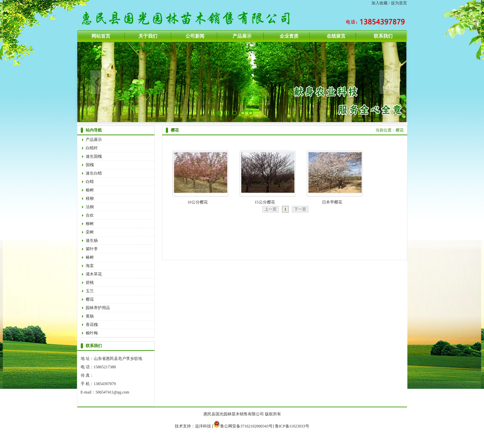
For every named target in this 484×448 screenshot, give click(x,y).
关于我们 (148, 36)
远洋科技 (203, 426)
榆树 (90, 190)
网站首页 (101, 36)
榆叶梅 (92, 333)
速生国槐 (94, 156)
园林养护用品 (98, 308)
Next (386, 82)
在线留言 (336, 36)
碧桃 (90, 283)
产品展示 (242, 36)
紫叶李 (92, 249)
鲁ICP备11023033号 (292, 426)
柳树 (90, 224)
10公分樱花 (198, 202)
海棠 (90, 266)
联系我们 (383, 36)
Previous (97, 82)
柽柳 (90, 198)
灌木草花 (94, 274)
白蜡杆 (92, 148)
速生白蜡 (94, 173)
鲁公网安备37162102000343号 (243, 426)
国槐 (90, 165)
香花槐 (92, 325)
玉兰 (90, 291)
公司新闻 (195, 36)
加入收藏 (379, 3)
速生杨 (92, 240)
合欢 (90, 215)
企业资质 (289, 36)
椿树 (90, 257)
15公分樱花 (265, 202)
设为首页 (399, 3)
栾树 (90, 232)
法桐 (90, 207)
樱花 (90, 299)
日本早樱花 (332, 202)
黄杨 (90, 316)
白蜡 (90, 182)
